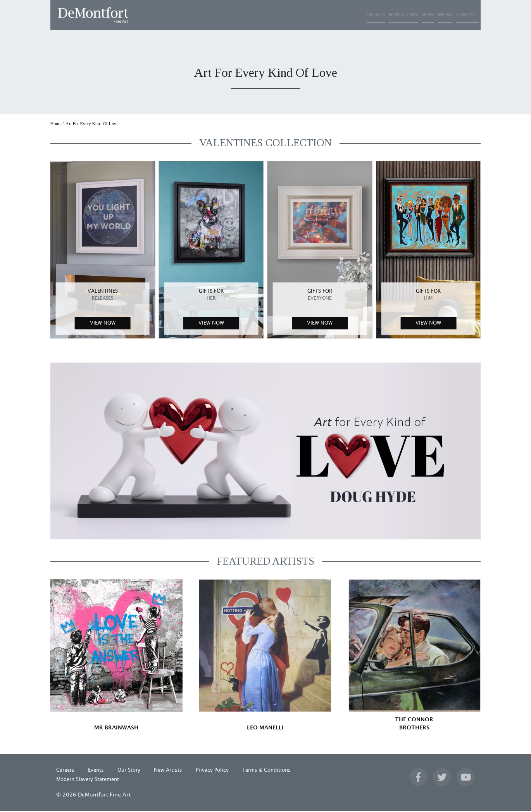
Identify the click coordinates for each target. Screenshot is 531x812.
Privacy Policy (212, 771)
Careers (65, 771)
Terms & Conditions (266, 771)
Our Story (129, 771)
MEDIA (419, 15)
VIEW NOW (103, 324)
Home (56, 124)
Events (96, 771)
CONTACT (459, 15)
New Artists (168, 771)
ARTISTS (298, 15)
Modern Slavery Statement (88, 780)
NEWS (385, 15)
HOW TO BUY (343, 15)
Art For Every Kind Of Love (92, 124)
